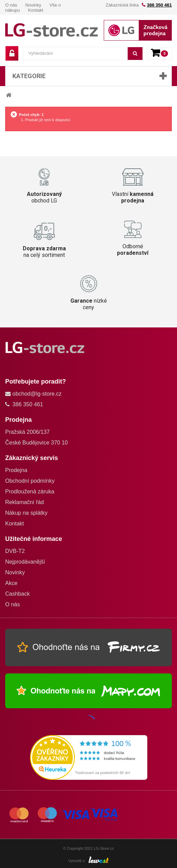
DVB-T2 (15, 551)
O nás (11, 5)
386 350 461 (159, 5)
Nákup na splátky (26, 513)
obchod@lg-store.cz (37, 394)
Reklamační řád (24, 502)
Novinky (33, 5)
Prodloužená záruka (30, 491)
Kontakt (36, 10)
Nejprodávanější (25, 562)
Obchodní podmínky (30, 481)
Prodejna (16, 470)
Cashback (17, 594)
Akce (11, 583)
